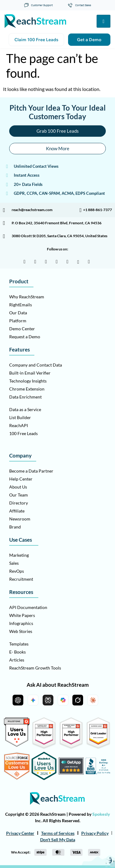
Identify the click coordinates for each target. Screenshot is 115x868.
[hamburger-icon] (103, 21)
